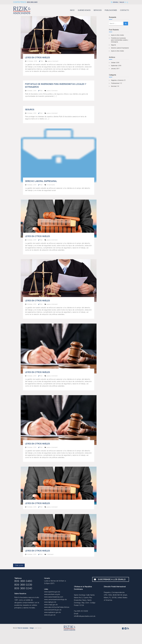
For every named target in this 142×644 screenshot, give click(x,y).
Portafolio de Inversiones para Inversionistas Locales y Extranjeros (120, 40)
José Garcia (38, 628)
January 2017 (115, 69)
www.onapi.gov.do (51, 605)
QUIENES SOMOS (84, 10)
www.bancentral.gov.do (53, 610)
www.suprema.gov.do (52, 592)
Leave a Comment (53, 61)
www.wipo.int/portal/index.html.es (57, 607)
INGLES (121, 2)
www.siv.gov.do (50, 615)
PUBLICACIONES (111, 10)
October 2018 (115, 63)
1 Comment (50, 554)
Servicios (114, 86)
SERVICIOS (98, 10)
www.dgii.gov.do (50, 602)
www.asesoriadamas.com (54, 597)
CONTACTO (124, 10)
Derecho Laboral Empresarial (41, 181)
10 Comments (51, 185)
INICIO (72, 10)
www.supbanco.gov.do (52, 612)
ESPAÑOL (114, 2)
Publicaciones (115, 83)
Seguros (30, 110)
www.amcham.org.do (52, 594)
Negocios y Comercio (117, 80)
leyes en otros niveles (37, 58)
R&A (42, 61)
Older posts (19, 565)
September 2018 (116, 66)
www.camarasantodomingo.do (56, 599)
